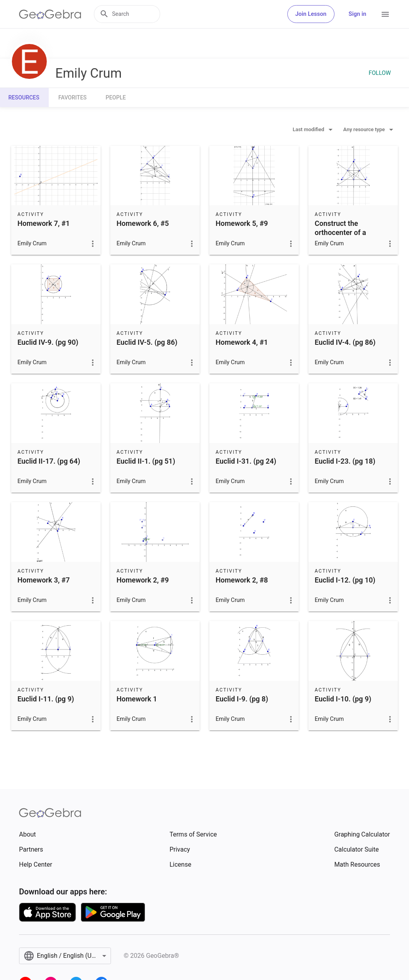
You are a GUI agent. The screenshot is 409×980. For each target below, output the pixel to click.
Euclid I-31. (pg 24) (246, 461)
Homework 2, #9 (143, 580)
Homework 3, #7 (44, 580)
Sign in (357, 14)
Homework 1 (137, 699)
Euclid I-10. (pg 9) (343, 699)
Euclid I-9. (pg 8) (242, 699)
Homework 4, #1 (242, 342)
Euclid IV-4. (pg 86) (345, 342)
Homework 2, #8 (242, 580)
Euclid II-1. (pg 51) (146, 461)
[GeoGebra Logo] (50, 14)
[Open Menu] (385, 14)
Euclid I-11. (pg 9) (46, 699)
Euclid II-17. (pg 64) (49, 461)
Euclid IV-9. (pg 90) (48, 342)
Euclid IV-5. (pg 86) (147, 342)
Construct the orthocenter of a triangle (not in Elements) (340, 237)
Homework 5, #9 (242, 223)
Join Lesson (311, 14)
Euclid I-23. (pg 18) (345, 461)
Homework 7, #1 (44, 223)
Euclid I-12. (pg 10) (345, 580)
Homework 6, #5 (143, 223)
